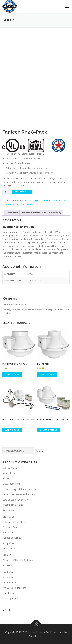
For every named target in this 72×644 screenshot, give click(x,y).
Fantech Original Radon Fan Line (40, 201)
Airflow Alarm (10, 468)
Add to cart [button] (12, 375)
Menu (66, 6)
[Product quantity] (7, 192)
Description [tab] (12, 213)
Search (39, 451)
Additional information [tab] (34, 213)
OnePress (51, 632)
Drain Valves (9, 517)
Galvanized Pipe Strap (14, 522)
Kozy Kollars (9, 577)
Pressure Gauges (12, 527)
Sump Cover (9, 543)
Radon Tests (9, 533)
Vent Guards (9, 548)
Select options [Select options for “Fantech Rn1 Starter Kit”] (49, 430)
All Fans (7, 478)
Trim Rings (8, 593)
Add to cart (22, 192)
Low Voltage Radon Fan (15, 500)
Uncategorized (10, 598)
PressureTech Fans (13, 505)
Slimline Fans (9, 510)
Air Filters (7, 565)
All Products (9, 473)
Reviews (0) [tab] (55, 213)
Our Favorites (27, 204)
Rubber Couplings (12, 538)
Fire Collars (8, 572)
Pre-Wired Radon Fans (14, 588)
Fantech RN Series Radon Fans (19, 494)
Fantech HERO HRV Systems (18, 560)
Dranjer (6, 555)
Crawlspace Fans (11, 484)
